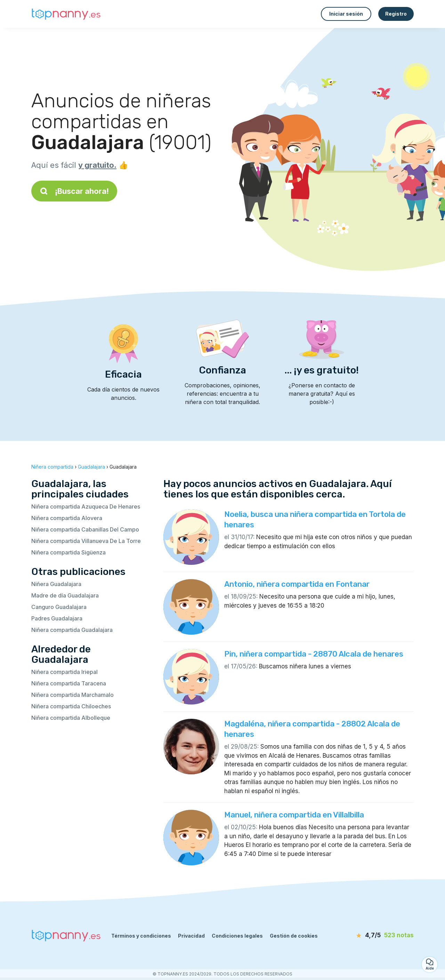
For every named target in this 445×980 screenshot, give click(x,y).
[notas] (374, 936)
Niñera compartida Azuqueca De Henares (86, 507)
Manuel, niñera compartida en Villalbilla (294, 815)
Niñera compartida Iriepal (64, 672)
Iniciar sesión (346, 14)
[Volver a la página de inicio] (66, 14)
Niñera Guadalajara (56, 584)
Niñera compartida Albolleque (71, 718)
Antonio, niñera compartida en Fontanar (297, 584)
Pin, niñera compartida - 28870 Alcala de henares (314, 654)
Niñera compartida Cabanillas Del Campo (85, 529)
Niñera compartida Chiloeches (71, 706)
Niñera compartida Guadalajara (72, 630)
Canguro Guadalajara (59, 607)
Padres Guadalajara (57, 618)
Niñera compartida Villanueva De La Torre (86, 541)
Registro (396, 14)
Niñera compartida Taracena (69, 683)
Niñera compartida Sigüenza (68, 552)
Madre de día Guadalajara (65, 595)
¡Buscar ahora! (74, 191)
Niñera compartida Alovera (67, 518)
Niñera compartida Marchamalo (72, 695)
